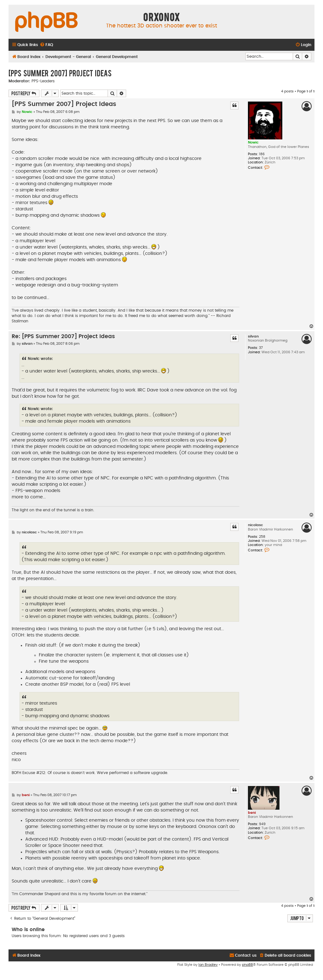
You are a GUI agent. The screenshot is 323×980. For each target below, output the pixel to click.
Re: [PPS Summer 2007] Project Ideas (63, 337)
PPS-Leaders (43, 81)
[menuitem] (46, 45)
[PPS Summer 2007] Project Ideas (60, 73)
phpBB (247, 965)
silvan (253, 336)
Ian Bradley (208, 965)
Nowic (253, 142)
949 (262, 824)
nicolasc (255, 525)
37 (261, 348)
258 (262, 537)
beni (252, 813)
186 (262, 154)
